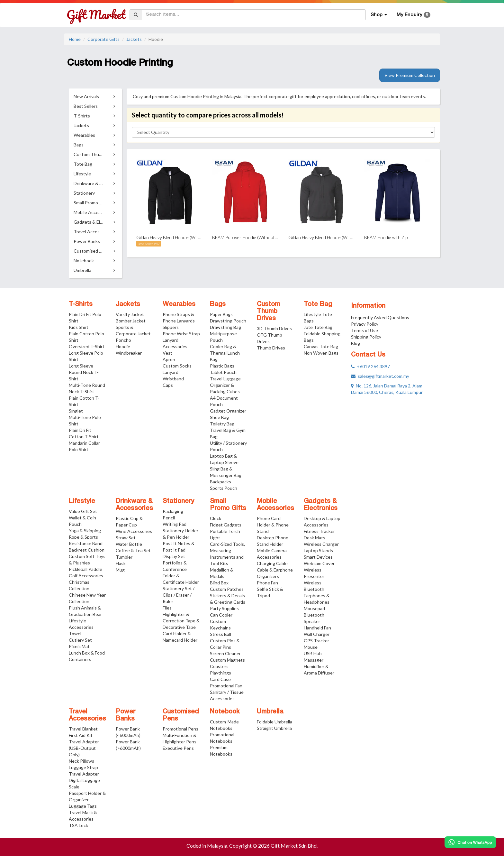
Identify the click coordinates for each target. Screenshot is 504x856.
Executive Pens (178, 748)
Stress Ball (221, 634)
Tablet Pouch (223, 372)
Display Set (174, 556)
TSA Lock (78, 825)
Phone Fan (267, 583)
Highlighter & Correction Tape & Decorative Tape (181, 621)
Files (167, 608)
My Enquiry (414, 15)
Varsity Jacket (130, 314)
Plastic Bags (222, 366)
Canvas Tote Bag (321, 346)
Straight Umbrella (274, 728)
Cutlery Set (80, 640)
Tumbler (124, 557)
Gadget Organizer (228, 411)
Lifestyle (82, 501)
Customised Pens (181, 715)
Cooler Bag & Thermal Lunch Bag (225, 353)
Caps (168, 385)
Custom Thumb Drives (268, 312)
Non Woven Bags (321, 353)
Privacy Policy (365, 324)
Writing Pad (175, 524)
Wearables (179, 304)
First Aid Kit (81, 735)
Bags (218, 304)
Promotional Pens (180, 729)
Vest (167, 353)
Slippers (171, 327)
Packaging (173, 511)
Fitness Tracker (319, 531)
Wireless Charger (321, 544)
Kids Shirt (79, 327)
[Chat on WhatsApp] (470, 842)
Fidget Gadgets (226, 525)
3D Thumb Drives (274, 328)
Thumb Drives (271, 348)
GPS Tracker (316, 641)
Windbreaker (129, 353)
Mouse (311, 647)
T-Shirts (81, 304)
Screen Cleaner (225, 653)
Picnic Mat (79, 646)
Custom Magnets (227, 660)
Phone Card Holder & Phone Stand (273, 525)
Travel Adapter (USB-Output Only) (84, 748)
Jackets (134, 39)
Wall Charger (317, 634)
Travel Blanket (83, 729)
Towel (75, 633)
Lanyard (171, 372)
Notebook (225, 712)
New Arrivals (86, 96)
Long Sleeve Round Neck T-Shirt (84, 372)
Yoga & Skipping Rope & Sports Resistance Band (86, 537)
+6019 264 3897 (370, 366)
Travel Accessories (87, 715)
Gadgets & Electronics (321, 505)
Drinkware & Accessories (134, 505)
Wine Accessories (134, 531)
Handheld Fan (317, 628)
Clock (216, 518)
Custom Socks (177, 366)
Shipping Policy (366, 337)
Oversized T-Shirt (87, 346)
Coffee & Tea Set (133, 550)
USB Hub (313, 653)
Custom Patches (227, 589)
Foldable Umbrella (274, 722)
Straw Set (126, 538)
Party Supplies (224, 608)
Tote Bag (318, 304)
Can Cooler (221, 615)
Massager (314, 660)
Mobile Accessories (275, 505)
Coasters (219, 666)
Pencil (169, 518)
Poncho (123, 340)
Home (75, 39)
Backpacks (221, 482)
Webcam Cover (319, 563)
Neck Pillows (81, 761)
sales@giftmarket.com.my (380, 376)
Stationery (178, 501)
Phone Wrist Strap (181, 334)
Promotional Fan (226, 686)
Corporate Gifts (104, 39)
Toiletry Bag (222, 424)
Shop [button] (379, 15)
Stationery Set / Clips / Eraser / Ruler (179, 595)
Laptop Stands (318, 550)
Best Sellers (86, 106)
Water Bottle (129, 544)
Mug (120, 570)
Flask (121, 563)
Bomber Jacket (131, 321)
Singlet (76, 411)
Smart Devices (318, 557)
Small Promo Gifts (228, 505)
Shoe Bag (219, 417)
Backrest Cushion (87, 550)
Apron (169, 359)
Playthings (221, 673)
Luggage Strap (83, 767)
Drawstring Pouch (228, 321)
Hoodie (123, 346)
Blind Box (219, 583)
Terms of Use (364, 330)
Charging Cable (272, 563)
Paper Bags (221, 314)
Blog (355, 343)
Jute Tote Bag (318, 327)
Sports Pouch (224, 488)
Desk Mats (315, 538)
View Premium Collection (410, 75)
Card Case (220, 679)
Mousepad (314, 608)
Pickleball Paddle (85, 569)
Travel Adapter (84, 774)
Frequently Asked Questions (380, 317)
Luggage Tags (83, 806)
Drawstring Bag (225, 327)
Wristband (173, 379)
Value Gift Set (83, 511)
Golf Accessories (86, 576)
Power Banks (126, 715)
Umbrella (270, 712)
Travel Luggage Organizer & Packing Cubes (225, 385)
